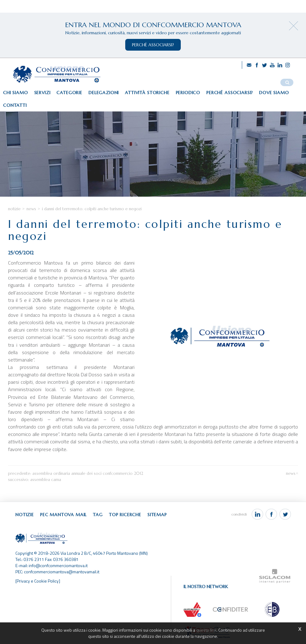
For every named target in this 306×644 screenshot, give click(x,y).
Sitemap (157, 515)
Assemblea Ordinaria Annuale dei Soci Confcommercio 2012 (88, 473)
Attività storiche (147, 93)
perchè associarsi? (153, 45)
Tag (98, 515)
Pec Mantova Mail (63, 515)
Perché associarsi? (230, 93)
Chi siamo (16, 93)
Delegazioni (104, 93)
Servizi (42, 93)
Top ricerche (125, 515)
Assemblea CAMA (46, 480)
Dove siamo (274, 93)
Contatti (15, 105)
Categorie (69, 93)
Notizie (14, 209)
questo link (206, 630)
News (31, 209)
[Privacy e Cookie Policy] (38, 581)
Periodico (188, 93)
